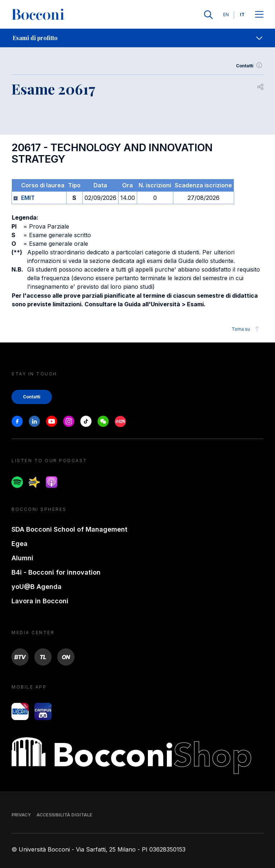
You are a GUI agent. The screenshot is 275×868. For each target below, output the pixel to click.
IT (242, 15)
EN (226, 15)
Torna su (247, 329)
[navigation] (137, 38)
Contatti (250, 66)
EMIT (28, 198)
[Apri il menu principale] (259, 15)
